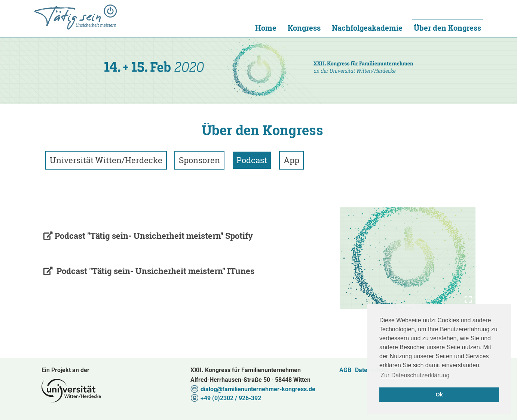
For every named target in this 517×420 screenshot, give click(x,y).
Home (266, 28)
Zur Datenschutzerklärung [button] (415, 375)
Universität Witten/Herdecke (76, 17)
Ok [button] (439, 395)
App (291, 160)
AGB (345, 370)
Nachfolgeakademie (367, 28)
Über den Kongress (447, 28)
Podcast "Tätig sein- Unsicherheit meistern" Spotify (154, 236)
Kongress (304, 28)
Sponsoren (199, 160)
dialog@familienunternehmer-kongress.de (258, 389)
